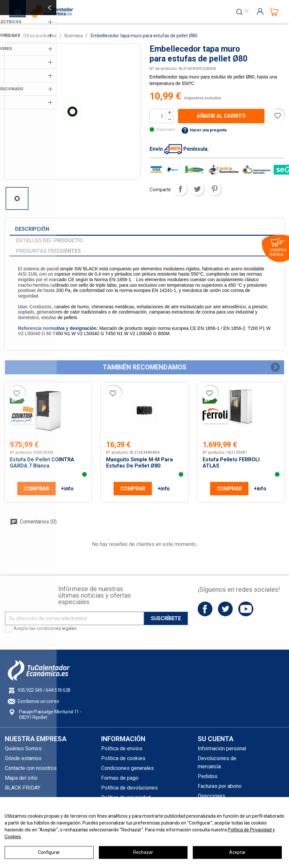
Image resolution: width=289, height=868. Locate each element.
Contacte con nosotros (31, 768)
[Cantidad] (158, 116)
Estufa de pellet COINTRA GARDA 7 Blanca (42, 463)
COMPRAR (36, 489)
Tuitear (197, 189)
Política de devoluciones (129, 788)
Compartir (180, 189)
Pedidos (208, 776)
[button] (275, 367)
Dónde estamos (23, 758)
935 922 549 (30, 690)
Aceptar (237, 852)
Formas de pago (120, 778)
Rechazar (143, 852)
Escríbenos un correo (38, 701)
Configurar (49, 852)
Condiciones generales (127, 768)
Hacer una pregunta (204, 130)
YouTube (246, 609)
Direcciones (211, 796)
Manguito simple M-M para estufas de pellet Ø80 (139, 463)
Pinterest (214, 189)
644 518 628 (58, 690)
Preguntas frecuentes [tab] (48, 251)
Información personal (222, 749)
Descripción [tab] (32, 229)
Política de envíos (122, 749)
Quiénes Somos (23, 749)
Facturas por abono (220, 786)
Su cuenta (216, 739)
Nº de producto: (164, 69)
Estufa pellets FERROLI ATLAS (231, 463)
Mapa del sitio (21, 778)
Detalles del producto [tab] (49, 240)
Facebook (205, 609)
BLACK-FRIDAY (23, 788)
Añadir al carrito (221, 116)
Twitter (225, 609)
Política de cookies (123, 758)
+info (67, 489)
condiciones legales (56, 628)
